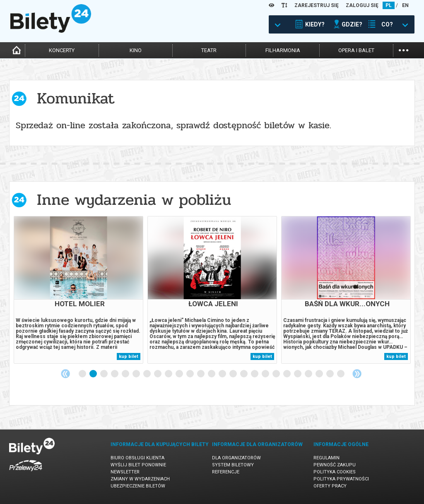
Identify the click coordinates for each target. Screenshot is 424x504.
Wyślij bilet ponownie (138, 465)
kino (136, 50)
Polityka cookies (335, 472)
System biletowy (233, 465)
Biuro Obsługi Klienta (137, 458)
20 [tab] (287, 374)
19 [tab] (277, 374)
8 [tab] (158, 374)
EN (405, 5)
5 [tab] (126, 374)
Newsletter (125, 472)
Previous (65, 374)
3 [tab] (104, 374)
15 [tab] (234, 374)
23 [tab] (320, 374)
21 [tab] (298, 374)
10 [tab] (180, 374)
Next (357, 374)
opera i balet (356, 50)
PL (389, 5)
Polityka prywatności (341, 479)
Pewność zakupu (335, 465)
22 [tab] (309, 374)
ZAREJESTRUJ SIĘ (317, 5)
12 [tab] (201, 374)
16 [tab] (244, 374)
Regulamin (326, 458)
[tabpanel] (78, 290)
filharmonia (283, 50)
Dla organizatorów (236, 458)
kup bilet (129, 356)
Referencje (226, 472)
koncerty (62, 50)
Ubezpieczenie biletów (138, 486)
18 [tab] (266, 374)
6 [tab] (137, 374)
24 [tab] (330, 374)
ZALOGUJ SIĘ (362, 5)
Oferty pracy (330, 486)
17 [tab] (255, 374)
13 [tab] (212, 374)
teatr (209, 50)
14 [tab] (223, 374)
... (404, 49)
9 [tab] (169, 374)
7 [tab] (147, 374)
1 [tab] (83, 374)
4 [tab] (115, 374)
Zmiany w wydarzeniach (140, 479)
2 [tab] (94, 374)
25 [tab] (341, 374)
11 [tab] (190, 374)
